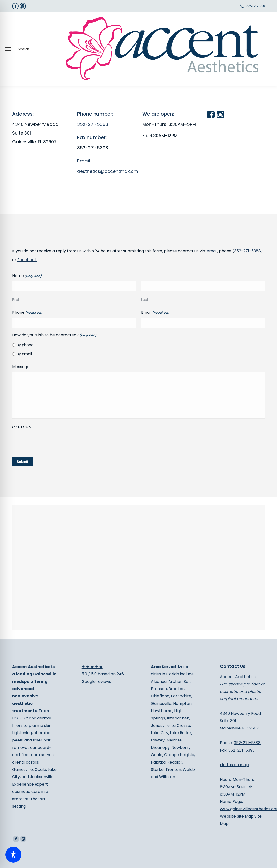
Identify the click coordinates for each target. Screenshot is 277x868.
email (212, 251)
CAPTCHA (22, 427)
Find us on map (234, 765)
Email (155, 313)
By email (24, 354)
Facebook (27, 260)
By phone (25, 345)
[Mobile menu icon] (8, 49)
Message (21, 367)
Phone (27, 313)
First (16, 299)
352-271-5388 (255, 6)
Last (145, 299)
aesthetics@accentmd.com (108, 171)
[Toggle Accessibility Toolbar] (13, 855)
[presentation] (49, 442)
